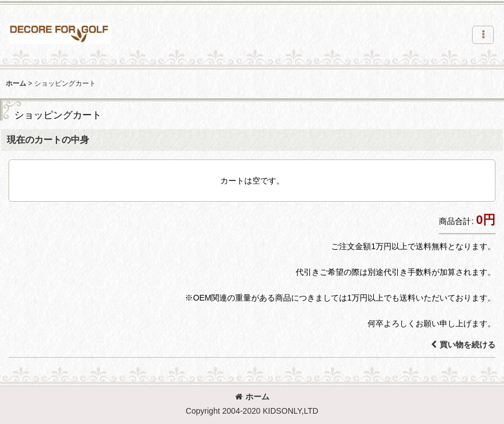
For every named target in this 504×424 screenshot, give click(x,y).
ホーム (252, 397)
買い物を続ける (463, 345)
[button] (483, 35)
